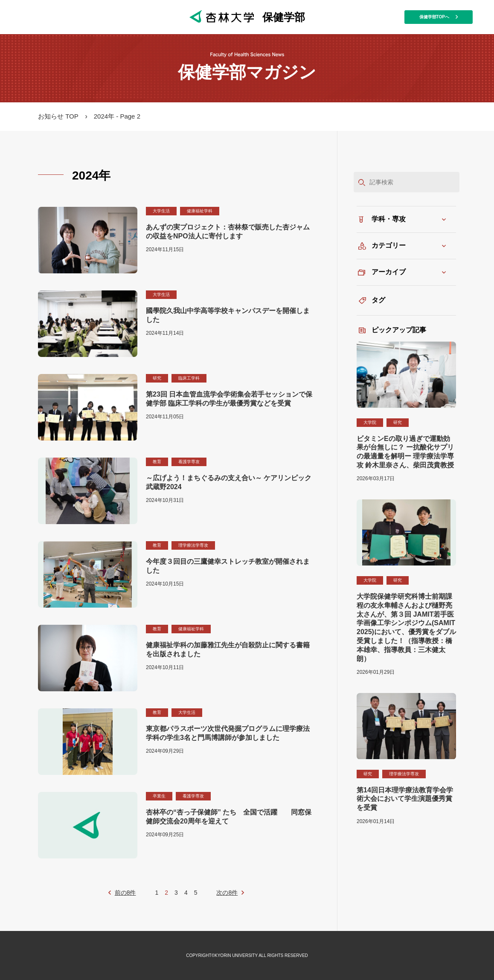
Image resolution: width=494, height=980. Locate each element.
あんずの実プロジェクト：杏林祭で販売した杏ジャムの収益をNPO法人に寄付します (228, 232)
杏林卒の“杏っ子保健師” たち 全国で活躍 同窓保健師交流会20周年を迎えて (229, 817)
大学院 (370, 422)
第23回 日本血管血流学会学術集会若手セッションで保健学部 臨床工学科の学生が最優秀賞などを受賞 (229, 399)
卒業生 (159, 796)
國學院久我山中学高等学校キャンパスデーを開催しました (228, 315)
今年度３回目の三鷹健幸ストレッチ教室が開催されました (228, 566)
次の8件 (227, 893)
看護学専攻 (189, 462)
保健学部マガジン (247, 72)
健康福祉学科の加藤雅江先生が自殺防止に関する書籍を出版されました (228, 649)
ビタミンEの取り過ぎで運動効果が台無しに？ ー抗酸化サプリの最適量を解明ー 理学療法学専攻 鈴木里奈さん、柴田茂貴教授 (405, 452)
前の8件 (125, 893)
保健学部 (247, 17)
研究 (157, 378)
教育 (157, 462)
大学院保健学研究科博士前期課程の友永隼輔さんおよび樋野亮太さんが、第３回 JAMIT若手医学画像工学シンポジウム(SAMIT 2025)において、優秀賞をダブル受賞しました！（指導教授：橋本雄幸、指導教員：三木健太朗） (406, 628)
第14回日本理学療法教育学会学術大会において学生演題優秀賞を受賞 (405, 799)
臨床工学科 (189, 378)
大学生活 (161, 211)
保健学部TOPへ (439, 17)
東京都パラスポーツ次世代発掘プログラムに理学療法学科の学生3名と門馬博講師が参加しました (228, 733)
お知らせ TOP (58, 116)
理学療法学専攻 (193, 545)
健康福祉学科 (200, 211)
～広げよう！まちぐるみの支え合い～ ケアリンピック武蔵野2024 (229, 482)
